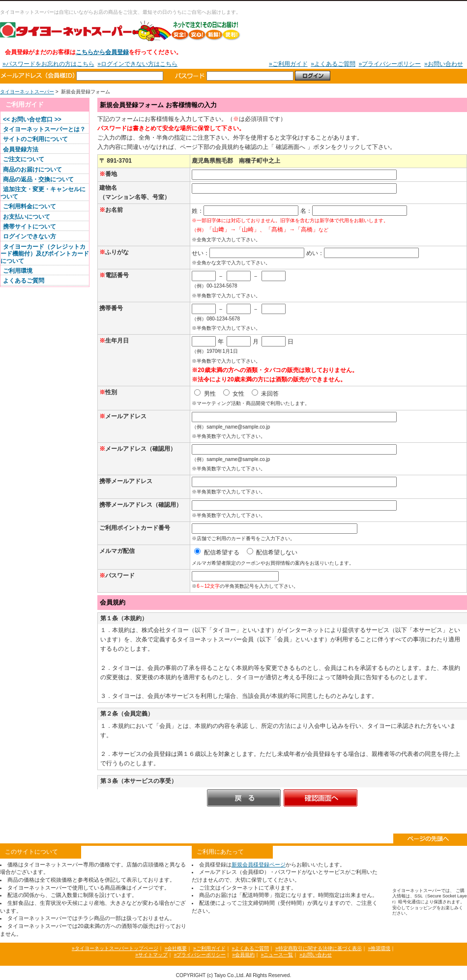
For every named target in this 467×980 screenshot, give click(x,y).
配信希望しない (272, 552)
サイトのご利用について (35, 139)
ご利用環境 (18, 271)
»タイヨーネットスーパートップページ (115, 948)
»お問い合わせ (444, 64)
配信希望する (217, 552)
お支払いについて (27, 217)
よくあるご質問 (24, 281)
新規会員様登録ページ (259, 865)
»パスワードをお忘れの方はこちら (48, 64)
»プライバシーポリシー (390, 64)
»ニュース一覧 (277, 955)
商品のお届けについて (32, 170)
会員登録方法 (21, 149)
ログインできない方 (29, 236)
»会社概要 (175, 948)
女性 (234, 394)
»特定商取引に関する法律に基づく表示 (319, 948)
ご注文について (24, 159)
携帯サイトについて (29, 227)
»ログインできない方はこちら (137, 64)
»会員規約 (243, 955)
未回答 (265, 394)
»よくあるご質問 (333, 64)
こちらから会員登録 (102, 52)
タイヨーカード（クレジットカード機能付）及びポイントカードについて (45, 254)
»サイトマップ (151, 955)
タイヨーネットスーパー (120, 30)
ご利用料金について (29, 206)
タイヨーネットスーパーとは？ (44, 129)
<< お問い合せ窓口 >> (32, 119)
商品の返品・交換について (38, 179)
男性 (205, 394)
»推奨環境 (379, 948)
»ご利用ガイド (288, 64)
